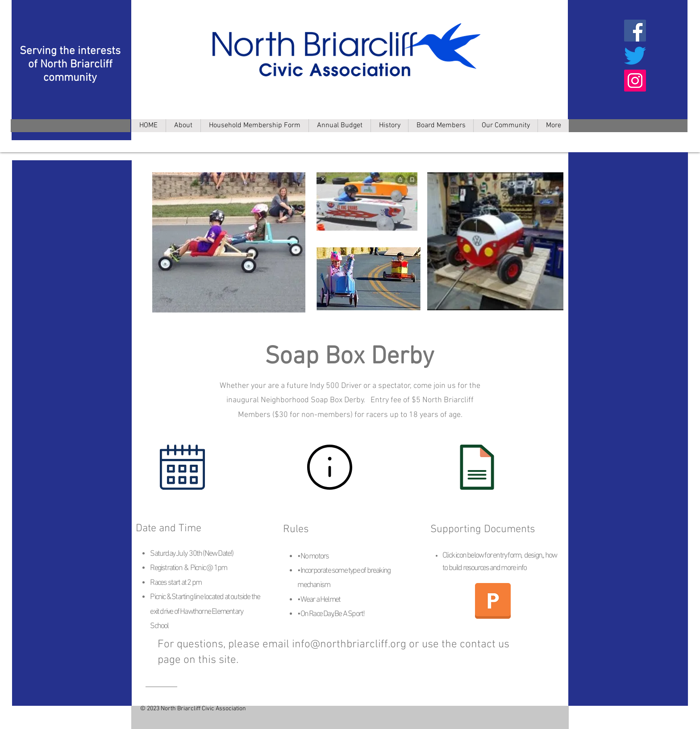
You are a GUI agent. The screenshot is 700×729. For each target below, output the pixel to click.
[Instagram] (635, 81)
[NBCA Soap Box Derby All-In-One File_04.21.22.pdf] (493, 602)
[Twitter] (635, 56)
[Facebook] (635, 31)
